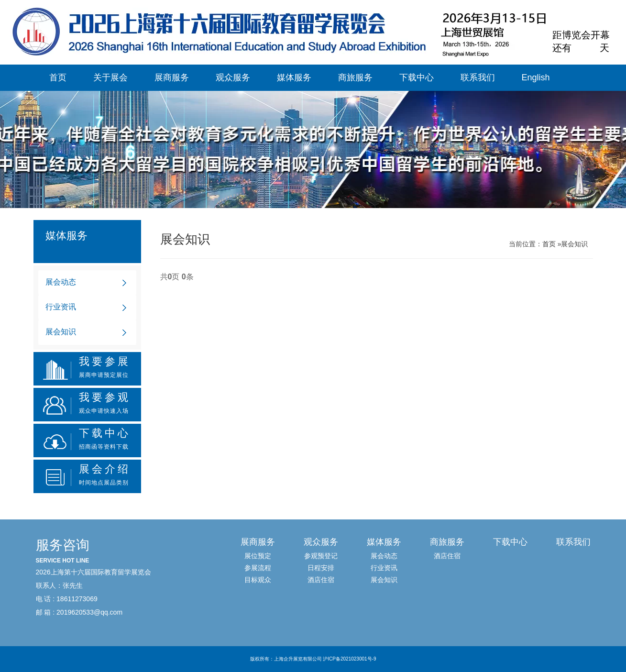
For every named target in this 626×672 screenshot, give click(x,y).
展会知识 (61, 332)
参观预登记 (321, 556)
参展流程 (258, 568)
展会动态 (61, 282)
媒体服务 (294, 77)
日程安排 (321, 568)
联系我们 (478, 77)
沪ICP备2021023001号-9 (349, 659)
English (536, 77)
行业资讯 (61, 307)
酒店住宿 (321, 580)
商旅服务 (355, 77)
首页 (58, 77)
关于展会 (110, 77)
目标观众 (258, 580)
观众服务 (233, 77)
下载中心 (417, 77)
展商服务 (172, 77)
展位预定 (258, 556)
